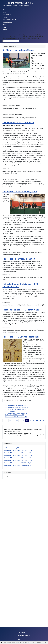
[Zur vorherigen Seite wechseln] (7, 421)
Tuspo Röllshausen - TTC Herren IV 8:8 (21, 310)
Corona (4, 25)
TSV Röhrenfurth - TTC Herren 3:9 (18, 123)
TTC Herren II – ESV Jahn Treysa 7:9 (20, 192)
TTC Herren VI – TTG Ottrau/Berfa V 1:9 (16, 417)
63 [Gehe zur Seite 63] (30, 421)
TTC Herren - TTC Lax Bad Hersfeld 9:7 (21, 337)
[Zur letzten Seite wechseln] (46, 421)
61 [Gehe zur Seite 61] (24, 421)
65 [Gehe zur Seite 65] (37, 421)
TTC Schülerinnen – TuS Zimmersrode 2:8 (17, 407)
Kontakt (5, 30)
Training (5, 17)
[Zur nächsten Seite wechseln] (43, 421)
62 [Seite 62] (27, 421)
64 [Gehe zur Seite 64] (34, 421)
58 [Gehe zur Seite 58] (14, 421)
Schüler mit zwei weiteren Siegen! (18, 50)
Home (4, 10)
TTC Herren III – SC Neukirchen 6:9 (19, 259)
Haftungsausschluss (24, 636)
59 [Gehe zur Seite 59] (17, 421)
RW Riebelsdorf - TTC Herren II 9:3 (14, 415)
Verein (4, 12)
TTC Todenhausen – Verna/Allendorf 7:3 (16, 413)
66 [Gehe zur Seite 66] (40, 421)
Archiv (20, 639)
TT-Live (4, 27)
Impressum (21, 632)
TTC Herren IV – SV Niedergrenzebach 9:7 (17, 409)
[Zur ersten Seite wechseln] (4, 421)
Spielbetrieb (6, 15)
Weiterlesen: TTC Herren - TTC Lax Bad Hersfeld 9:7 (19, 400)
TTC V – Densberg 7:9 (11, 411)
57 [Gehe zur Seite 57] (10, 421)
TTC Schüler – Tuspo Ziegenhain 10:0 (15, 406)
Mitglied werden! (7, 22)
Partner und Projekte (8, 20)
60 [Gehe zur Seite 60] (20, 421)
